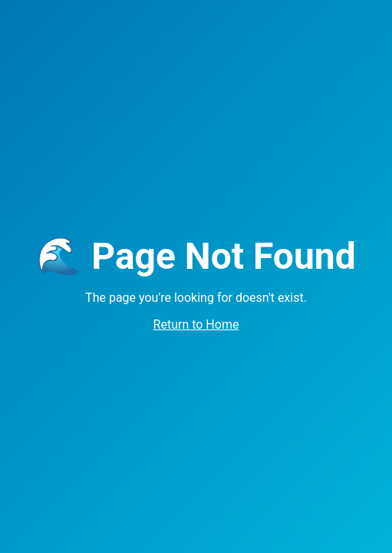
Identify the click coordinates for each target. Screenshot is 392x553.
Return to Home (196, 325)
